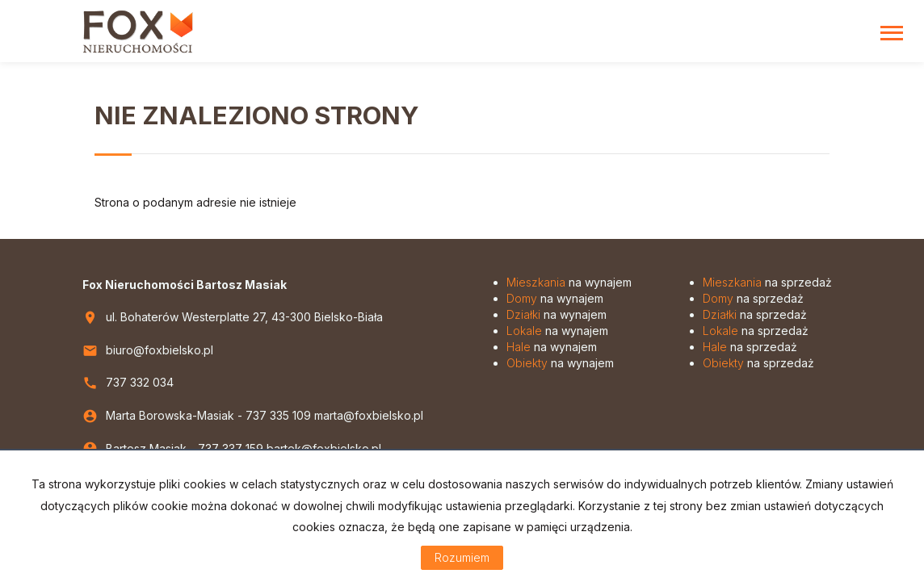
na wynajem (569, 282)
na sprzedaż (767, 282)
